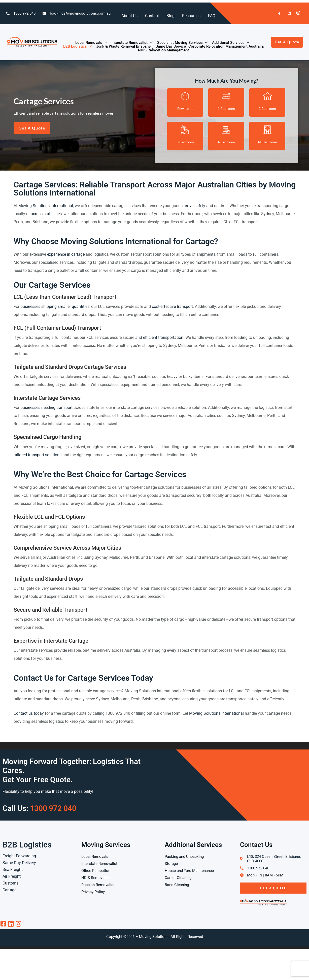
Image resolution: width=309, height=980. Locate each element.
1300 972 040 (24, 13)
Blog (170, 16)
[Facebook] (277, 13)
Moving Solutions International (46, 206)
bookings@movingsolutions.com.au (80, 13)
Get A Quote (273, 888)
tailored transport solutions (38, 455)
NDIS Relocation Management (163, 50)
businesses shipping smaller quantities (55, 306)
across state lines (46, 214)
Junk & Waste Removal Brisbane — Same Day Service (141, 46)
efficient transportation (163, 337)
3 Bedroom (185, 142)
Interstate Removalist (132, 43)
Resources (191, 16)
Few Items (185, 108)
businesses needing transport (46, 407)
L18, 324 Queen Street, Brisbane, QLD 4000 (274, 859)
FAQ (212, 16)
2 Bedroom (267, 108)
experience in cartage (66, 254)
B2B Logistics (78, 46)
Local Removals (91, 43)
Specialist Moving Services (183, 43)
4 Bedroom (226, 142)
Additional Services (231, 43)
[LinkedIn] (287, 13)
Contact (152, 16)
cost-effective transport (172, 306)
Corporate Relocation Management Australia (226, 46)
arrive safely (194, 206)
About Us (129, 16)
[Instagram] (297, 13)
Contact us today (29, 713)
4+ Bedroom (267, 142)
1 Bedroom (226, 108)
